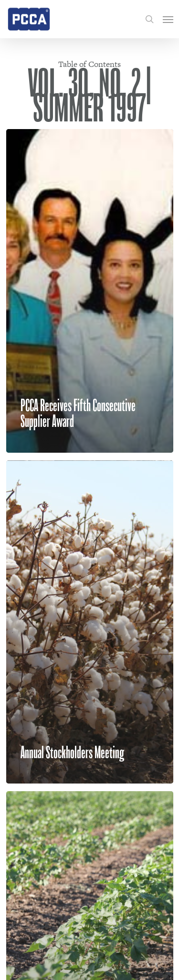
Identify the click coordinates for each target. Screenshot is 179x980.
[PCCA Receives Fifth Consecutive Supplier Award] (90, 291)
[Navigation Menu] (168, 19)
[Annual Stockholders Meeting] (90, 622)
